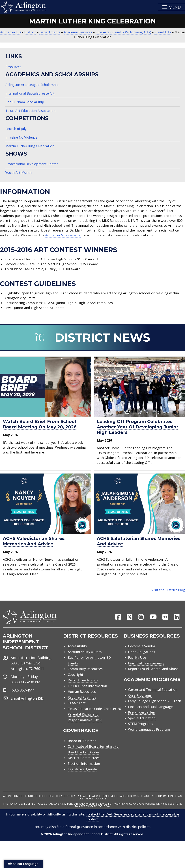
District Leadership (83, 683)
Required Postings (82, 700)
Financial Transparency (146, 666)
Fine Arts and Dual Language (150, 709)
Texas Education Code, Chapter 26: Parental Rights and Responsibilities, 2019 (95, 717)
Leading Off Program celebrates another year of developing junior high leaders (138, 427)
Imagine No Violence (21, 137)
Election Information (84, 766)
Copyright (76, 677)
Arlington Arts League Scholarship (32, 85)
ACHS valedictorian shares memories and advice (34, 541)
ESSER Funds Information (87, 688)
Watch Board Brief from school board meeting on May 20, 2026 (40, 424)
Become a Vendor (142, 649)
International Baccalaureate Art (30, 93)
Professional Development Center (32, 164)
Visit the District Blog (168, 590)
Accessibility (77, 649)
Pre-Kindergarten (142, 715)
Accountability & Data (85, 654)
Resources (13, 67)
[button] (171, 7)
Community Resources (85, 671)
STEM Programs (141, 726)
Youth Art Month (19, 173)
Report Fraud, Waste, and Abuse (153, 671)
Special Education (142, 721)
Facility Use (137, 660)
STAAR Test (77, 706)
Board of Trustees (82, 743)
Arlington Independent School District (83, 837)
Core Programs (140, 698)
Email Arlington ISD (27, 701)
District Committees (84, 760)
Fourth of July (16, 129)
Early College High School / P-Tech (155, 704)
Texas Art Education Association (30, 111)
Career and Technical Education (153, 692)
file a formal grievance (75, 830)
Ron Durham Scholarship (25, 102)
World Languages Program (149, 732)
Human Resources (82, 694)
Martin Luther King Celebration (30, 146)
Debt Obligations (142, 654)
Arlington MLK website (63, 235)
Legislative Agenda (82, 772)
